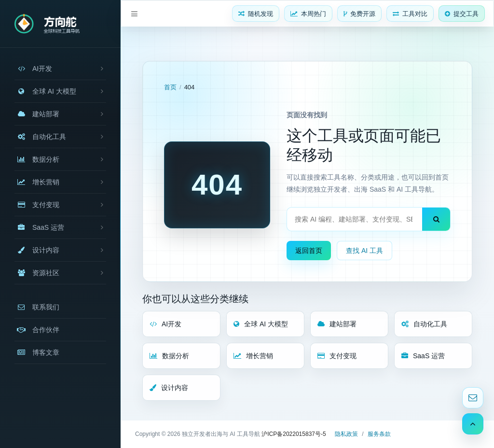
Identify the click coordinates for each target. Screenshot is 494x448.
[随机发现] (256, 14)
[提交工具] (462, 14)
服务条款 (379, 434)
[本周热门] (308, 14)
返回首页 (309, 251)
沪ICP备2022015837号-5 (294, 434)
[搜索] (436, 219)
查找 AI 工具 (364, 251)
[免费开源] (359, 14)
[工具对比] (410, 14)
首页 (170, 87)
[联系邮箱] (473, 398)
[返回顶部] (473, 424)
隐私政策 (346, 434)
